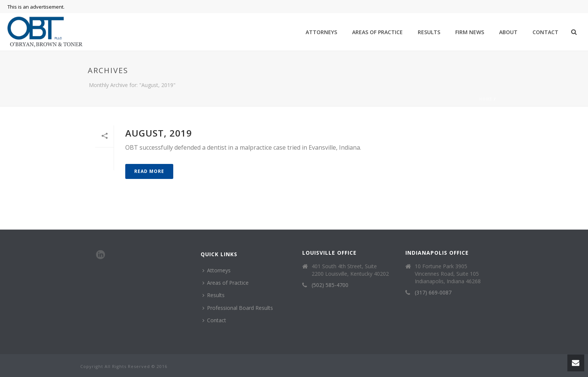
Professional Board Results (238, 308)
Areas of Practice (377, 32)
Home (486, 99)
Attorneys (321, 32)
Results (429, 32)
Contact (545, 32)
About (508, 32)
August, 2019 (159, 133)
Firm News (470, 32)
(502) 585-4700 (330, 285)
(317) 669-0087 (433, 293)
